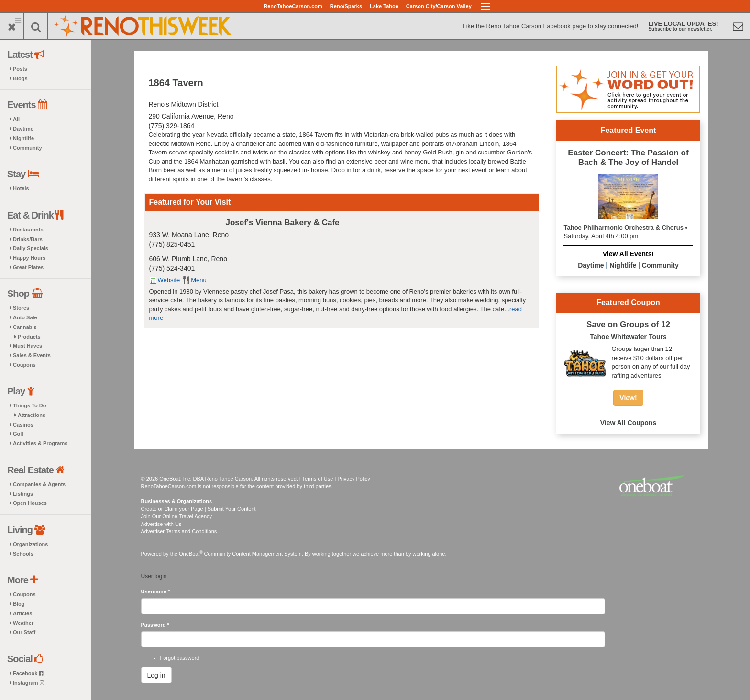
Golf (18, 434)
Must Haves (28, 346)
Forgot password (180, 658)
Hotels (21, 188)
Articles (22, 613)
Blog (19, 604)
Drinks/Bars (28, 239)
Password (155, 625)
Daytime (23, 129)
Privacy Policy (353, 479)
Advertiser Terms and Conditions (179, 531)
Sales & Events (32, 355)
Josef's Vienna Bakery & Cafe (283, 223)
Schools (23, 554)
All (16, 119)
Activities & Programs (40, 443)
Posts (20, 69)
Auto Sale (25, 317)
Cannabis (25, 327)
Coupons (24, 365)
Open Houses (30, 503)
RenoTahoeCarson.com (293, 6)
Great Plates (28, 267)
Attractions (32, 415)
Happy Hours (29, 258)
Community (28, 148)
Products (29, 337)
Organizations (30, 544)
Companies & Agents (39, 484)
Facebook (28, 673)
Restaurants (28, 230)
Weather (23, 623)
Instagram (28, 683)
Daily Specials (31, 248)
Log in (156, 675)
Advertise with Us (161, 524)
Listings (23, 494)
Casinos (23, 425)
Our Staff (24, 632)
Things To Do (29, 405)
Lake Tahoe (384, 6)
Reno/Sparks (346, 6)
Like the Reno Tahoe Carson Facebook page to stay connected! (550, 26)
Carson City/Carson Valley (439, 6)
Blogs (20, 78)
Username (156, 591)
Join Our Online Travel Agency (177, 516)
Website (169, 280)
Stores (21, 308)
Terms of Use (318, 479)
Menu (199, 280)
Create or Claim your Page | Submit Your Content (199, 509)
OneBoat (191, 554)
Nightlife (23, 138)
